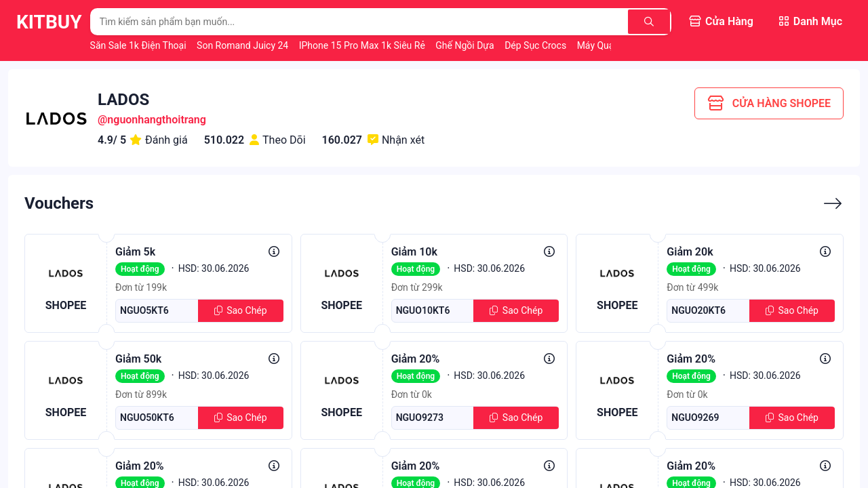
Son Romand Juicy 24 (244, 45)
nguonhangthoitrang (157, 120)
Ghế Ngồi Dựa (466, 45)
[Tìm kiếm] (649, 22)
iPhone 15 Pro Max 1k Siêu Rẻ (363, 45)
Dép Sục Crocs (537, 45)
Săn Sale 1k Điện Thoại (140, 45)
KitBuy (49, 22)
